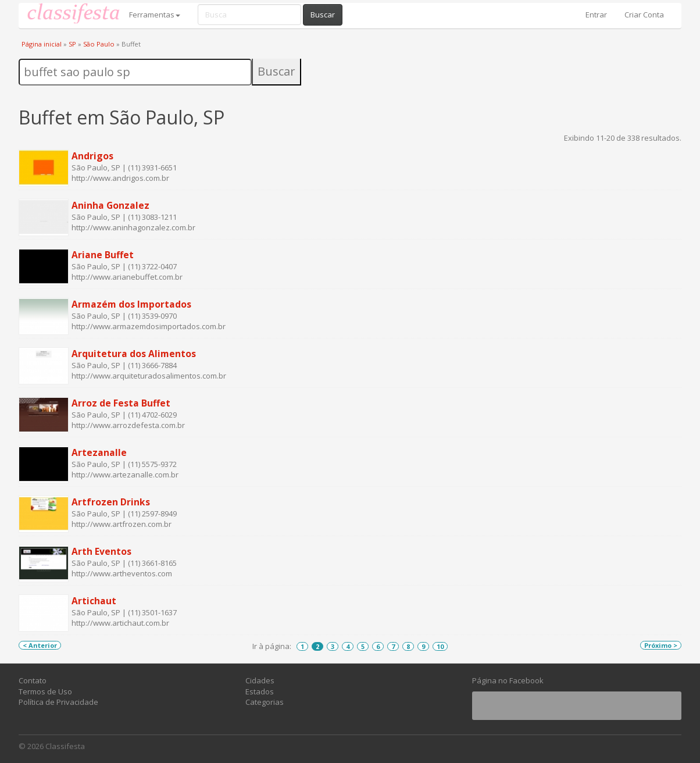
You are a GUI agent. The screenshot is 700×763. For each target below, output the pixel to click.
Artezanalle (99, 452)
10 (440, 646)
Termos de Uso (45, 691)
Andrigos (92, 156)
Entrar (596, 15)
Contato (33, 680)
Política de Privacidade (58, 702)
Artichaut (94, 601)
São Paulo (99, 44)
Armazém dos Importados (131, 304)
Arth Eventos (101, 551)
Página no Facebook (508, 680)
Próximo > (661, 645)
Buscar (323, 15)
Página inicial (42, 44)
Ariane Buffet (103, 255)
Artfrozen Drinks (111, 502)
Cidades (260, 680)
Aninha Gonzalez (110, 205)
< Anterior (40, 645)
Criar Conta (644, 15)
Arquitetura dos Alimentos (134, 354)
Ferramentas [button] (155, 15)
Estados (260, 691)
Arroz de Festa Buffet (121, 403)
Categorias (265, 702)
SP (72, 44)
